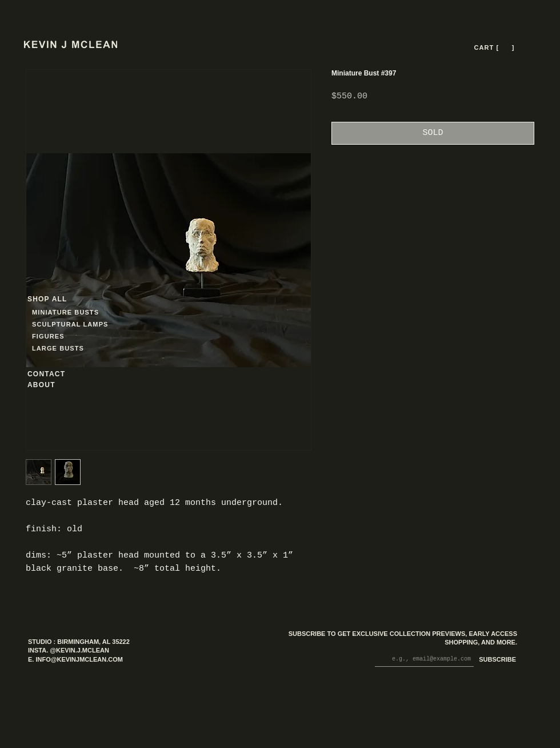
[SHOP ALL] (69, 299)
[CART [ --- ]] (495, 47)
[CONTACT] (57, 374)
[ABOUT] (57, 385)
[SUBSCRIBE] (495, 660)
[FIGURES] (66, 337)
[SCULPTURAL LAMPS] (72, 325)
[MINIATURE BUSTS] (109, 313)
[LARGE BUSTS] (61, 349)
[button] (505, 48)
